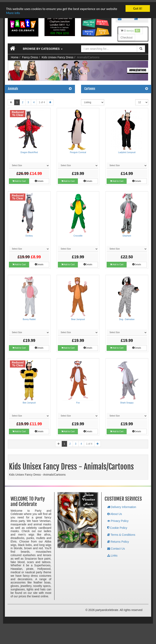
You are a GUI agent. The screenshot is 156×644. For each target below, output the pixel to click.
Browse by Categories (43, 47)
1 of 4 (42, 100)
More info (13, 11)
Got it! (138, 6)
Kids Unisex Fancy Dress (57, 55)
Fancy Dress (30, 55)
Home (15, 55)
